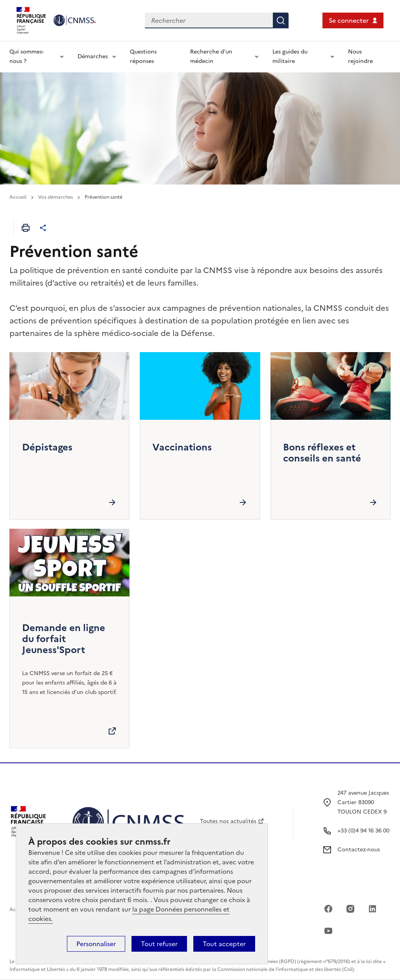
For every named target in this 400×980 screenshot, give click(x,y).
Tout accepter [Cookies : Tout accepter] (224, 944)
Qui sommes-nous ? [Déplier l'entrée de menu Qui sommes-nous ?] (27, 56)
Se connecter (349, 20)
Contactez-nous (359, 850)
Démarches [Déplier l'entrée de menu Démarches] (93, 56)
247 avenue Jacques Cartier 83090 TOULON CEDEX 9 (363, 802)
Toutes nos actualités (228, 821)
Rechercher (281, 20)
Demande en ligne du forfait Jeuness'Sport (64, 639)
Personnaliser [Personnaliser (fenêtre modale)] (96, 944)
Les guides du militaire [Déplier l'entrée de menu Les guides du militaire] (290, 56)
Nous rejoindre (360, 56)
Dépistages (47, 447)
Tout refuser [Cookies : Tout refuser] (159, 944)
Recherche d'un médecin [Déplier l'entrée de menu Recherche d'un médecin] (211, 56)
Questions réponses (143, 56)
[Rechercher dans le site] (209, 20)
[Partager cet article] (43, 228)
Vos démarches (56, 197)
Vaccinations (182, 447)
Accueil (18, 197)
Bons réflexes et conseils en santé (322, 453)
